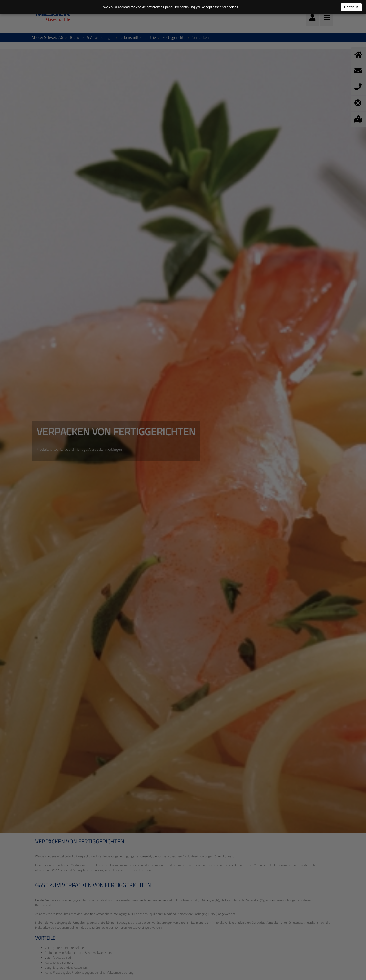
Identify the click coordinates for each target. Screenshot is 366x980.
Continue (351, 7)
